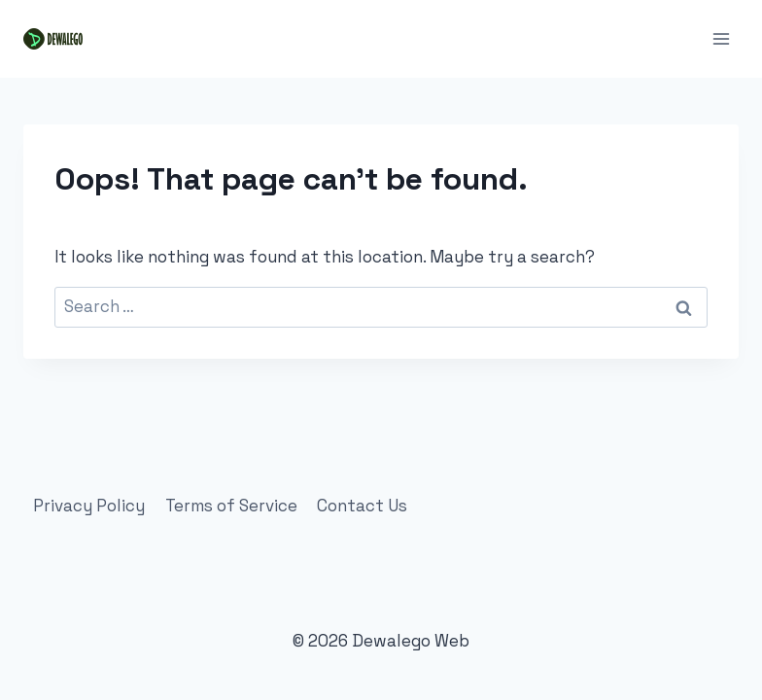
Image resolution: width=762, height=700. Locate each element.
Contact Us (362, 506)
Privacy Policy (89, 506)
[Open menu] (721, 38)
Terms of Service (231, 506)
